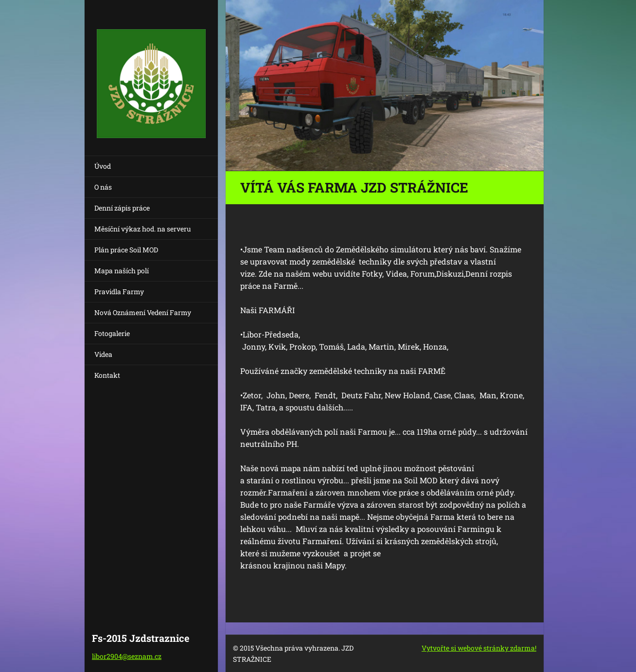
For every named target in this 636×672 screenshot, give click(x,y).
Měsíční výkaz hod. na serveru (143, 229)
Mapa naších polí (122, 271)
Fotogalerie (112, 333)
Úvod (103, 166)
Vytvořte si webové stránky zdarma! (479, 648)
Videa (103, 354)
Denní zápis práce (122, 208)
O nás (103, 187)
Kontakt (107, 375)
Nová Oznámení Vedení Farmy (143, 312)
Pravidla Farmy (119, 292)
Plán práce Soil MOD (126, 250)
